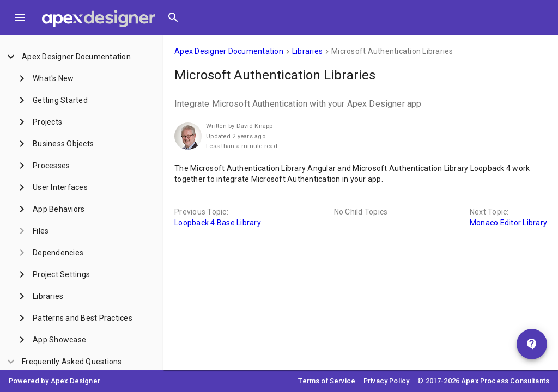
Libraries (307, 51)
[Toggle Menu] (20, 17)
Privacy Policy (386, 381)
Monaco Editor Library (508, 223)
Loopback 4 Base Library (218, 223)
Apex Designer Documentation (229, 51)
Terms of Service (327, 381)
